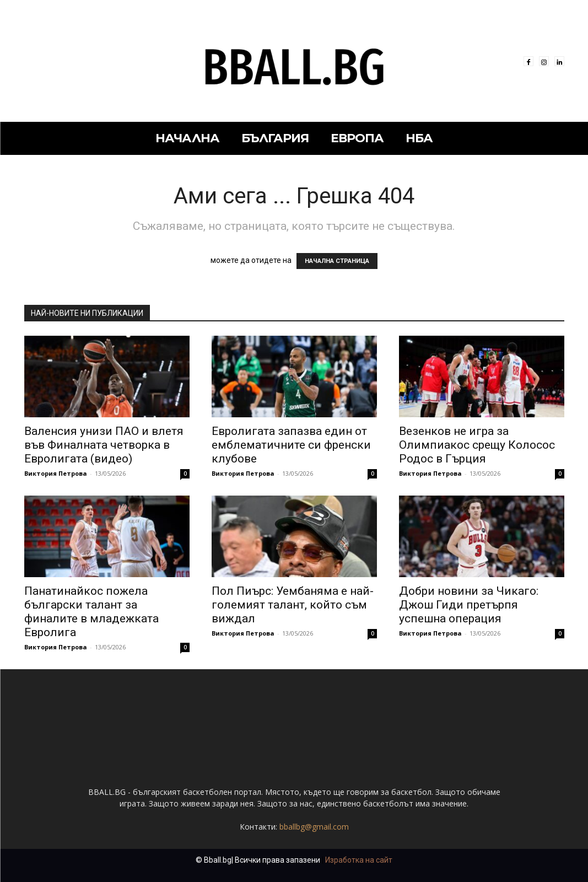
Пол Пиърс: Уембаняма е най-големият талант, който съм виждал (293, 605)
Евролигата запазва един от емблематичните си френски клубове (291, 445)
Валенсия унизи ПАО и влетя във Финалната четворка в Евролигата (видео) (104, 445)
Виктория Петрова (56, 473)
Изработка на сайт (359, 860)
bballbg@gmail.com (314, 827)
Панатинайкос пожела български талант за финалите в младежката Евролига (91, 612)
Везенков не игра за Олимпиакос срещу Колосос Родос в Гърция (477, 445)
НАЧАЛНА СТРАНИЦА (337, 261)
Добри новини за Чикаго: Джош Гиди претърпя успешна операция (469, 605)
